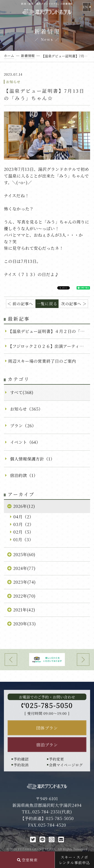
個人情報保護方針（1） (32, 459)
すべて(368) (22, 392)
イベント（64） (25, 442)
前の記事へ (23, 304)
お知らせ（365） (26, 409)
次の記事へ (71, 304)
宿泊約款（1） (24, 475)
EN (85, 7)
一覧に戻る (47, 304)
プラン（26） (23, 425)
